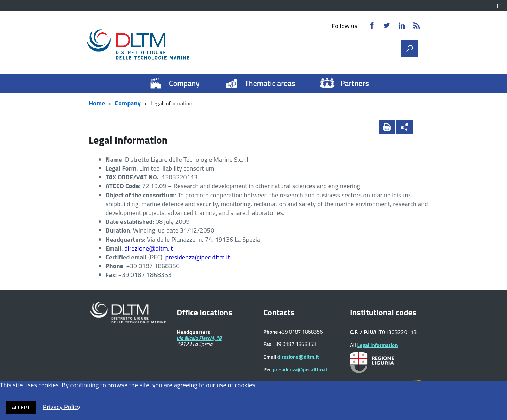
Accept (21, 407)
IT (499, 6)
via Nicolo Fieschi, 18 (199, 338)
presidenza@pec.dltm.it (198, 257)
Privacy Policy (62, 407)
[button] (423, 127)
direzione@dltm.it (149, 248)
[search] (409, 49)
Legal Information (377, 345)
